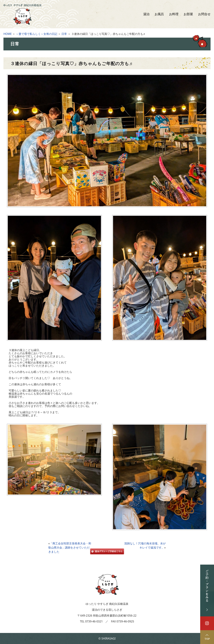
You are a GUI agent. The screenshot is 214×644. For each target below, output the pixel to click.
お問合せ (204, 14)
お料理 (174, 14)
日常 (64, 34)
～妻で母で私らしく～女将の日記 (37, 34)
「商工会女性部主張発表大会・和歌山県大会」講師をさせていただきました (70, 548)
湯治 (146, 14)
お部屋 (188, 14)
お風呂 (159, 14)
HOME (8, 34)
